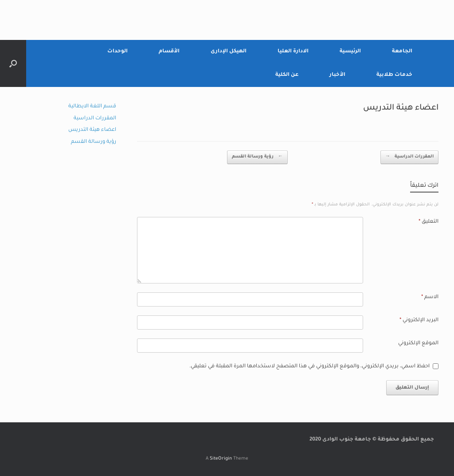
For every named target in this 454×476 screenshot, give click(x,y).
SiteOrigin (221, 459)
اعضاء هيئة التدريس (92, 130)
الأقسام (169, 52)
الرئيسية (350, 52)
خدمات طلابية (394, 75)
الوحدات (117, 52)
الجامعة (402, 52)
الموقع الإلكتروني (418, 344)
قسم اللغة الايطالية (92, 107)
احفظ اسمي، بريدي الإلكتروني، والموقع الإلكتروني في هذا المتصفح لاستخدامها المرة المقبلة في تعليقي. (309, 367)
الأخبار (337, 75)
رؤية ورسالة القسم (257, 157)
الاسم (430, 297)
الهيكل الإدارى (229, 52)
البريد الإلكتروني (419, 321)
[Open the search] (13, 63)
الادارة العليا (293, 52)
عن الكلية (287, 75)
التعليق (429, 222)
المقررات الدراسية (409, 157)
